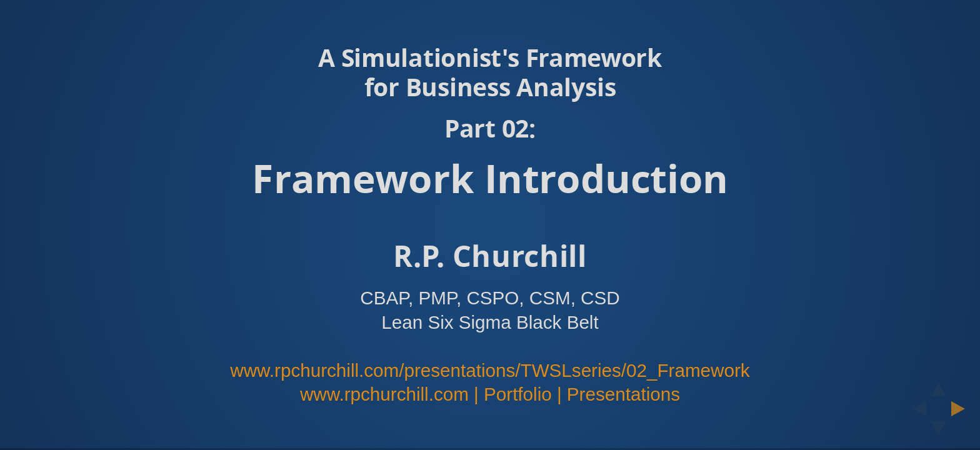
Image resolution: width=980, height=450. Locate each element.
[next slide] (962, 409)
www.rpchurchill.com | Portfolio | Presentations (490, 394)
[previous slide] (916, 409)
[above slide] (939, 386)
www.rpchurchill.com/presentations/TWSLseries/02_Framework (490, 370)
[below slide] (939, 432)
